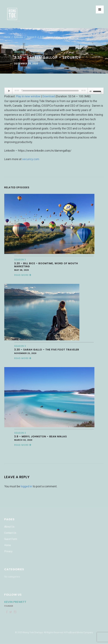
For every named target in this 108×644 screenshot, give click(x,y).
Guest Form (11, 539)
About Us (9, 527)
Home (7, 37)
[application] (54, 91)
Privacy (8, 551)
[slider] (51, 91)
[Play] (9, 91)
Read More (23, 275)
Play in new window (28, 96)
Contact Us (10, 533)
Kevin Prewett (15, 602)
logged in (26, 486)
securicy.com (31, 159)
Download (49, 96)
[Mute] (91, 92)
